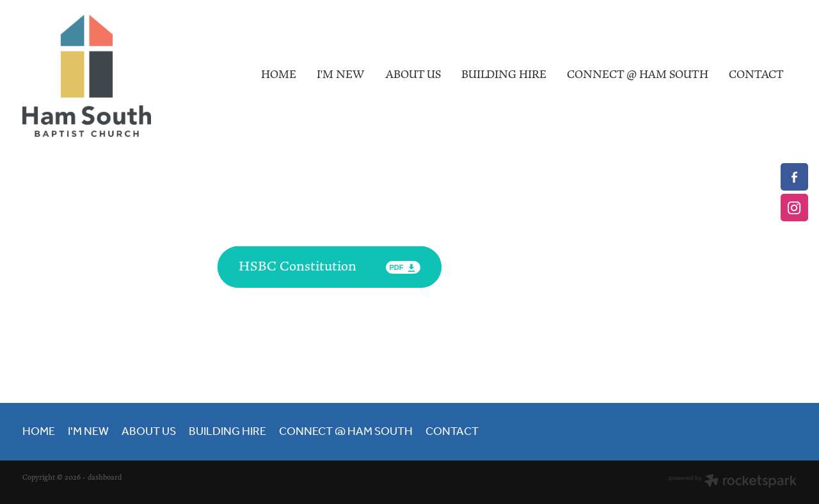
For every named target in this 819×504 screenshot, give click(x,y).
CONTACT (756, 75)
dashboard (105, 478)
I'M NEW (341, 75)
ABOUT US (413, 75)
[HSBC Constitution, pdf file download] (330, 267)
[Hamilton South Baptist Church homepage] (100, 76)
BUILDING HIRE (504, 75)
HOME (279, 75)
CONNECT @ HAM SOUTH (638, 75)
